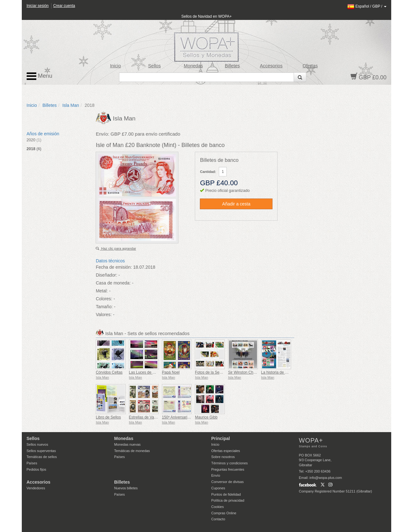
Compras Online (224, 513)
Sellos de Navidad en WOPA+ (206, 16)
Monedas (193, 66)
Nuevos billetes (126, 488)
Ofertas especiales (226, 451)
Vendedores (36, 488)
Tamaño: (104, 307)
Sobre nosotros (223, 457)
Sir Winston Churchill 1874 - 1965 (256, 372)
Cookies (218, 507)
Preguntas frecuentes (228, 469)
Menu (39, 76)
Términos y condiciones (230, 463)
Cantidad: (208, 172)
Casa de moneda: (113, 283)
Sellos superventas (41, 451)
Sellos (154, 66)
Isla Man (71, 105)
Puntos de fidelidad (226, 494)
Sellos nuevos (37, 444)
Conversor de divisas (227, 482)
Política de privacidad (228, 500)
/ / (367, 6)
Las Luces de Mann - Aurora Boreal (159, 372)
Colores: (104, 299)
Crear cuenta (64, 6)
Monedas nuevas (128, 444)
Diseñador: (106, 275)
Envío (216, 475)
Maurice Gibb (206, 417)
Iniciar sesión (38, 6)
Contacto (218, 519)
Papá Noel (171, 372)
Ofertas (310, 66)
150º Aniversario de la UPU (185, 417)
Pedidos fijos (36, 469)
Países (32, 463)
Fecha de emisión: (114, 267)
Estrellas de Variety (145, 417)
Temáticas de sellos (42, 457)
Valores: (104, 315)
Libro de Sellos (108, 417)
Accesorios (271, 66)
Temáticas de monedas (132, 451)
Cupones (218, 488)
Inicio (116, 66)
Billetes (232, 66)
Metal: (102, 291)
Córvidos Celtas (109, 372)
